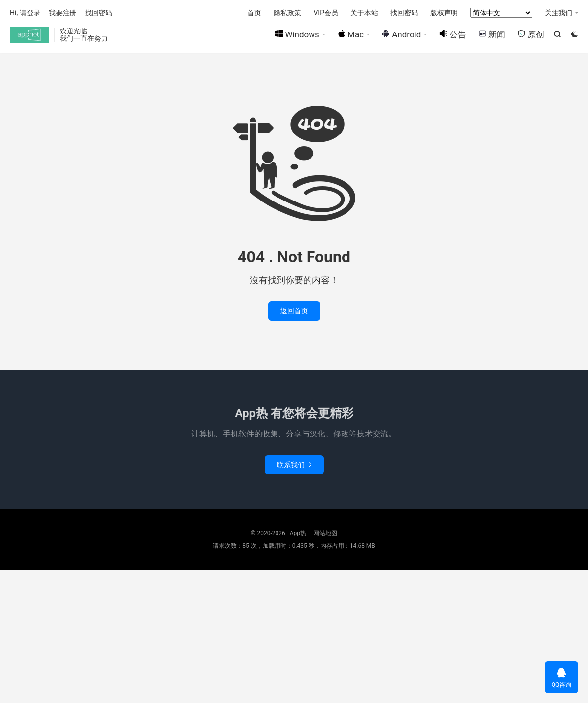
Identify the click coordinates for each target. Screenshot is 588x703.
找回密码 (404, 13)
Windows (297, 34)
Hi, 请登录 (25, 13)
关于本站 (364, 13)
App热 (29, 35)
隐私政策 (287, 13)
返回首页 (294, 311)
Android (401, 34)
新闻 (492, 34)
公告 (452, 34)
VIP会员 (326, 13)
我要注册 (63, 13)
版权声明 (444, 13)
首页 (254, 13)
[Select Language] (501, 13)
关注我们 (558, 13)
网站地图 (325, 533)
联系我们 (294, 465)
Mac (351, 34)
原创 (531, 34)
